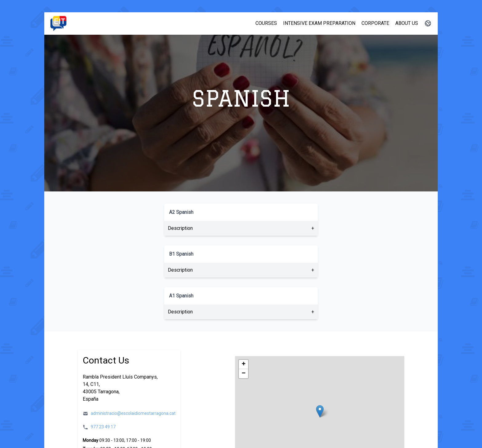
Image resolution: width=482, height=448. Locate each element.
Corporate (375, 23)
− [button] (244, 374)
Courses (266, 23)
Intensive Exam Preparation (319, 23)
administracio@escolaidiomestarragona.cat (133, 413)
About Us (407, 23)
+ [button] (244, 364)
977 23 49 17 (103, 427)
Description (180, 228)
